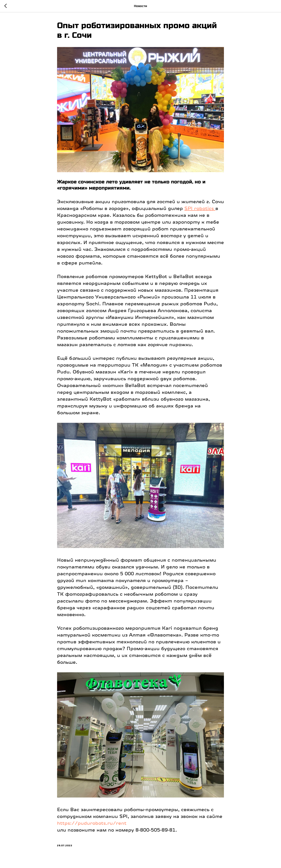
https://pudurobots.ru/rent (92, 823)
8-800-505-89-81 (155, 830)
